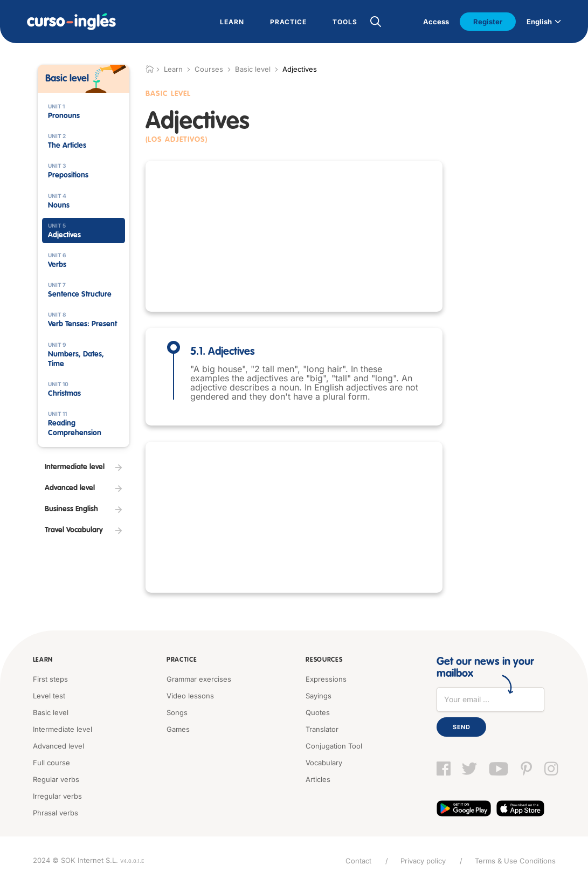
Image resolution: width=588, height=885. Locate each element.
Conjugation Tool (334, 746)
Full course (51, 763)
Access (436, 22)
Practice (182, 660)
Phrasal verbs (56, 813)
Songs (177, 712)
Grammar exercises (199, 679)
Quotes (318, 712)
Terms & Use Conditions (515, 861)
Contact (358, 861)
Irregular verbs (57, 796)
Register (488, 22)
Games (178, 729)
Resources (324, 660)
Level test (49, 696)
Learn (43, 660)
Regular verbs (56, 779)
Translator (322, 729)
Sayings (319, 696)
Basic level (253, 69)
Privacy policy (423, 861)
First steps (50, 679)
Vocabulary (324, 763)
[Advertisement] (294, 236)
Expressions (326, 679)
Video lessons (190, 696)
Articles (318, 779)
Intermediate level (63, 729)
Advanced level (58, 746)
